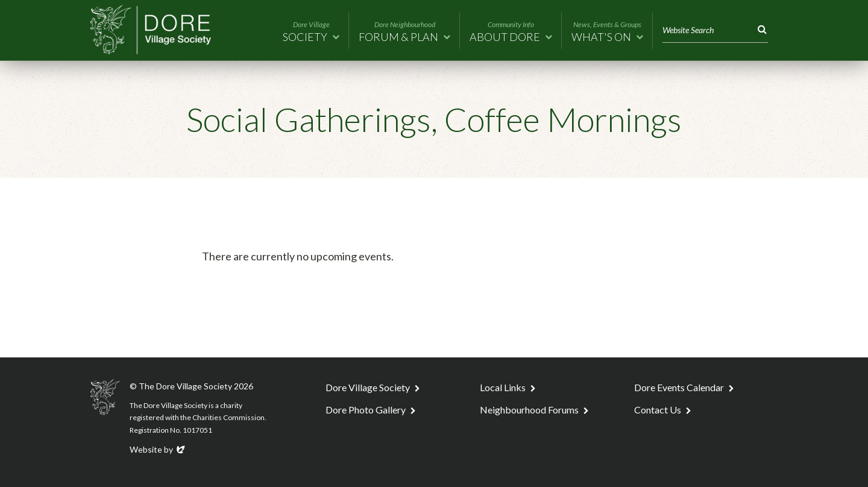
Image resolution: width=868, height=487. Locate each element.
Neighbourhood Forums (529, 410)
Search (760, 30)
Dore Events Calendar (679, 387)
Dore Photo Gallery (366, 410)
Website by (158, 449)
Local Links (503, 387)
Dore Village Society (368, 387)
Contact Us (658, 410)
